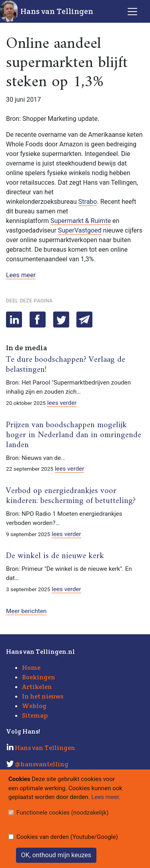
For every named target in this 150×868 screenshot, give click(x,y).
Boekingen (39, 677)
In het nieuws (43, 696)
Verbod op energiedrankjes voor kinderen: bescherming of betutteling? (71, 496)
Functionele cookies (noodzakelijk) (63, 813)
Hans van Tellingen (57, 11)
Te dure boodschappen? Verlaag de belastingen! (66, 365)
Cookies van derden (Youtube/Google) (67, 837)
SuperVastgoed (80, 230)
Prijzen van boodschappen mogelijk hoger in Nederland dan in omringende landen (74, 435)
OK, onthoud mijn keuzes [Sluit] (56, 855)
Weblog (34, 706)
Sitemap (35, 715)
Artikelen (37, 687)
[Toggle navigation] (132, 12)
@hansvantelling (42, 764)
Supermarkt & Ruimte (81, 221)
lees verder (62, 403)
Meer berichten (26, 611)
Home (31, 668)
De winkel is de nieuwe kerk (55, 556)
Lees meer (21, 275)
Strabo (88, 202)
